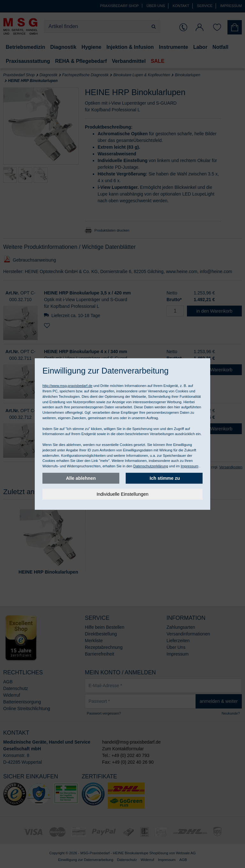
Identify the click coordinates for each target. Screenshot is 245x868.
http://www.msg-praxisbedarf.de (67, 386)
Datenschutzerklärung (151, 466)
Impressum (189, 466)
